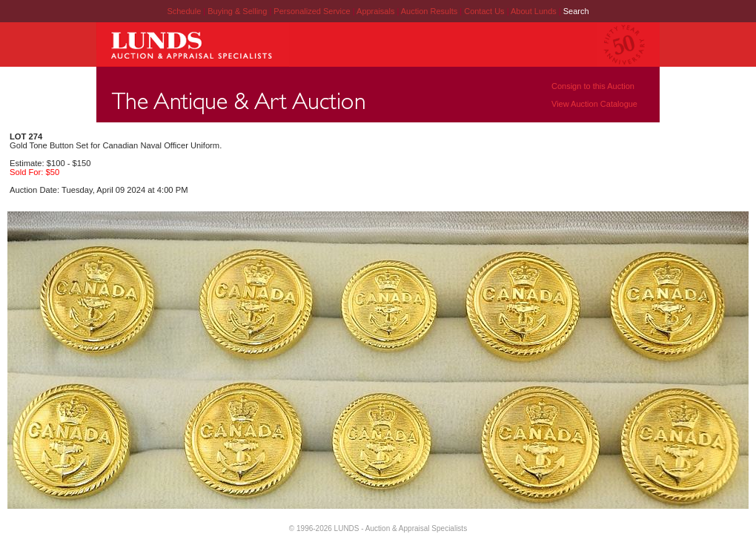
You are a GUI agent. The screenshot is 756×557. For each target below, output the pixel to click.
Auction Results (430, 11)
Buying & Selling (238, 11)
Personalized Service (313, 11)
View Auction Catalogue (594, 104)
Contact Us (484, 11)
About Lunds (535, 11)
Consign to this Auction (593, 86)
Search (576, 11)
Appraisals (377, 11)
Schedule (184, 11)
